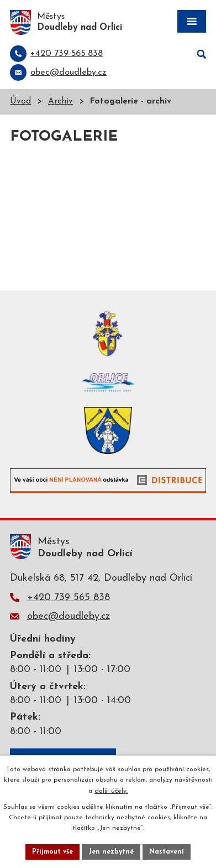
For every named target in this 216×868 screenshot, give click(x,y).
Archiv (60, 102)
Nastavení (167, 852)
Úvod (20, 102)
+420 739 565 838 (69, 598)
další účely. (111, 791)
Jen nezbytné (111, 852)
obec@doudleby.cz (69, 616)
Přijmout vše (52, 852)
